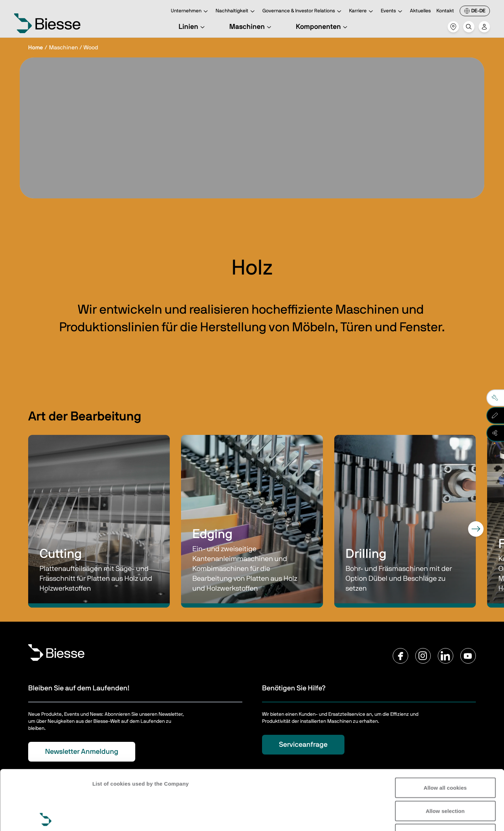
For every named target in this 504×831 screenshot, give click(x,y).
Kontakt (445, 11)
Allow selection (445, 751)
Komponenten (323, 27)
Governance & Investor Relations (303, 11)
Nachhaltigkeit (236, 11)
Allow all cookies (445, 728)
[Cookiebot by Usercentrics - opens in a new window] (46, 817)
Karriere (362, 11)
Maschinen (251, 27)
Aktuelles (420, 11)
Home (36, 48)
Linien (193, 27)
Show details (109, 817)
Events (393, 11)
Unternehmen (190, 11)
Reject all (445, 774)
